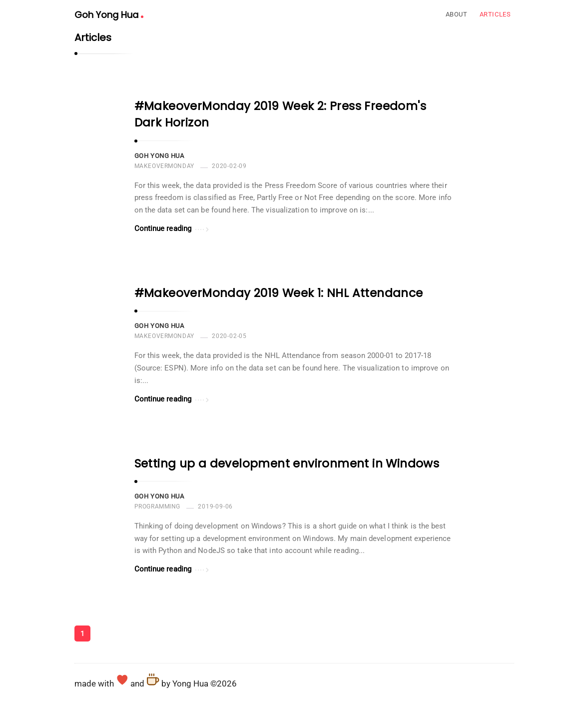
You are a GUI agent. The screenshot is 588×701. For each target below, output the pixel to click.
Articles (495, 14)
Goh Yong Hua (109, 15)
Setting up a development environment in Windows (287, 463)
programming (158, 506)
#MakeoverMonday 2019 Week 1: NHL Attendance (279, 293)
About (457, 14)
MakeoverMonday (164, 166)
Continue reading (172, 228)
